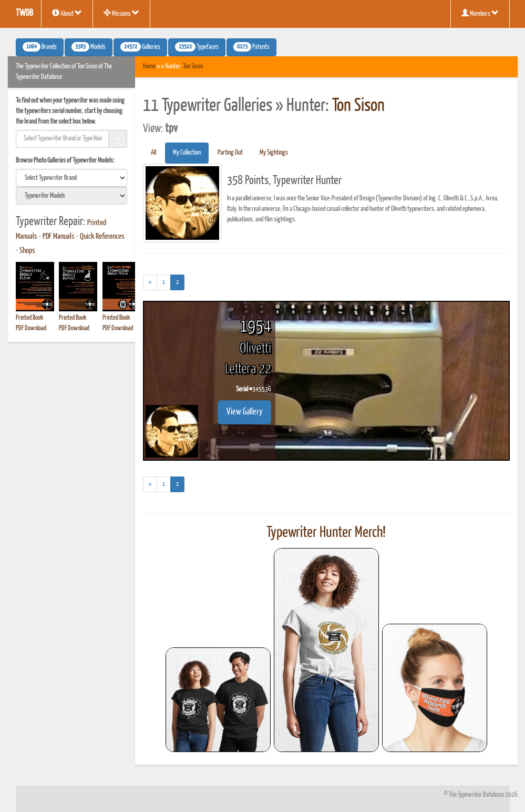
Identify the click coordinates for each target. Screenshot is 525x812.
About (67, 13)
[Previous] (150, 282)
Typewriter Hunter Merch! (326, 533)
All (153, 153)
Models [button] (89, 47)
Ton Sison (193, 67)
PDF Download (31, 328)
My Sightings (274, 153)
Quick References (102, 237)
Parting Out (230, 153)
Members (480, 13)
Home (149, 67)
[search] (72, 178)
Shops (27, 251)
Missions (121, 13)
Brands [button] (40, 47)
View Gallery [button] (244, 412)
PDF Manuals (59, 237)
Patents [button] (251, 47)
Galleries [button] (140, 47)
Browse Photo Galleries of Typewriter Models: (65, 161)
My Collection (187, 153)
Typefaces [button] (197, 47)
